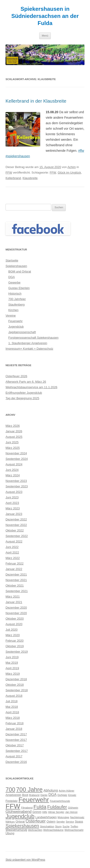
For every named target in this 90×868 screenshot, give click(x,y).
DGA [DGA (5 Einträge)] (52, 795)
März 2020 (13, 635)
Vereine (11, 316)
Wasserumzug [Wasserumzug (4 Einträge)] (16, 830)
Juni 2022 (12, 547)
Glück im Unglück (69, 173)
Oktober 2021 (15, 586)
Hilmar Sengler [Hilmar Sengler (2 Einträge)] (56, 812)
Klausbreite (30, 178)
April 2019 (12, 668)
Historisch (15, 294)
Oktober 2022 (15, 530)
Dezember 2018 (16, 679)
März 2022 (13, 558)
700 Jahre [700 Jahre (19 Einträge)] (29, 789)
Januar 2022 (14, 569)
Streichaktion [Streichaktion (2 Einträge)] (47, 826)
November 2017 (16, 740)
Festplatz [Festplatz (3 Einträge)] (12, 801)
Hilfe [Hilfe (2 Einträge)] (45, 812)
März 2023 (13, 508)
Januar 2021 (14, 602)
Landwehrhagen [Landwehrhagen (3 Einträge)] (46, 817)
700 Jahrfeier (17, 299)
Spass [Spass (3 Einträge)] (79, 822)
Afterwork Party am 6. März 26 (26, 382)
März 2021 (13, 597)
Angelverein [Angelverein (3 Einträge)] (13, 795)
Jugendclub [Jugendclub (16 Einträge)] (20, 816)
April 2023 (12, 503)
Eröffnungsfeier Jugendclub (24, 393)
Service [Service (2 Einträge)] (70, 822)
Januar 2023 (14, 514)
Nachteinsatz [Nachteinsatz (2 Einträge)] (77, 817)
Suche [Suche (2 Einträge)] (66, 826)
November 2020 (16, 613)
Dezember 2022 (16, 519)
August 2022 (14, 541)
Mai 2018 (12, 707)
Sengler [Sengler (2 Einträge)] (61, 822)
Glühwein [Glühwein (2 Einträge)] (73, 808)
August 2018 (14, 696)
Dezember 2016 (16, 762)
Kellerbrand (13, 178)
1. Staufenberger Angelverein (28, 343)
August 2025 (14, 437)
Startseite (12, 260)
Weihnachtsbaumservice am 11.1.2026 (31, 387)
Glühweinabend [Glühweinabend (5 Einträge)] (19, 812)
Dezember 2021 (16, 574)
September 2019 (17, 652)
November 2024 (16, 453)
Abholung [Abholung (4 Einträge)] (51, 790)
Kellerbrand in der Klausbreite (36, 101)
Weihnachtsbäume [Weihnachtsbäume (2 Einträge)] (53, 830)
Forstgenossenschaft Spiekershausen (33, 338)
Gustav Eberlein (19, 288)
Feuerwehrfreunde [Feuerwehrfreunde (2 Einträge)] (60, 801)
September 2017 (17, 751)
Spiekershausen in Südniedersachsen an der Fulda (45, 16)
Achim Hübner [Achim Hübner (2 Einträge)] (67, 791)
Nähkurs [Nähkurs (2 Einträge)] (10, 822)
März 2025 (13, 448)
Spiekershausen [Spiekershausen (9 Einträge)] (22, 826)
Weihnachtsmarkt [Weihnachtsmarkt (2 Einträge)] (74, 830)
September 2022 (17, 536)
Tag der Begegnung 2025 (22, 398)
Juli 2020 (12, 630)
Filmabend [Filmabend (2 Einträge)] (27, 808)
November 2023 (16, 481)
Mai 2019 (12, 663)
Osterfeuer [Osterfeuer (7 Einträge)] (36, 821)
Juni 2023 (12, 497)
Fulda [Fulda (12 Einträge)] (40, 807)
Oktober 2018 (15, 685)
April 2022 (12, 552)
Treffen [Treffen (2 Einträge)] (74, 826)
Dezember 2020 (16, 608)
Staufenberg (16, 305)
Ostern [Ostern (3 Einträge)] (51, 822)
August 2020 (14, 624)
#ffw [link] (81, 151)
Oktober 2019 (15, 646)
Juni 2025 (12, 442)
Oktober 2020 (15, 619)
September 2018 (17, 690)
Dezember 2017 (16, 734)
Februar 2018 (15, 723)
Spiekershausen (16, 266)
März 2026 (13, 426)
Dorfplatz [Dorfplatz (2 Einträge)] (62, 795)
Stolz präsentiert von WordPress (25, 860)
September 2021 (17, 591)
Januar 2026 (14, 431)
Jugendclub (16, 327)
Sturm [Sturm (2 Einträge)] (58, 826)
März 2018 (13, 718)
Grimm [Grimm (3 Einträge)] (37, 812)
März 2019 (13, 674)
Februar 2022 (15, 563)
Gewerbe (14, 282)
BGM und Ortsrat (20, 271)
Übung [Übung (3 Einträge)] (10, 833)
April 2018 (12, 712)
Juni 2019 (12, 657)
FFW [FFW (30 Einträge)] (13, 806)
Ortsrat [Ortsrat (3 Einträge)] (20, 822)
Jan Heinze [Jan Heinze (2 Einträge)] (71, 812)
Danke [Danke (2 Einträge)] (44, 795)
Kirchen (13, 310)
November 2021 (16, 580)
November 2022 (16, 525)
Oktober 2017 (15, 745)
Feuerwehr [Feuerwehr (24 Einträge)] (34, 800)
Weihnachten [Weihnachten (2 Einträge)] (35, 830)
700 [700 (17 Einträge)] (10, 789)
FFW (9, 173)
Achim (72, 167)
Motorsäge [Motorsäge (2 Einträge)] (63, 817)
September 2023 (17, 486)
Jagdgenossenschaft (22, 332)
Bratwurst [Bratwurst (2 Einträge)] (34, 795)
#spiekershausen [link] (18, 156)
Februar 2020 (15, 641)
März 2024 (13, 475)
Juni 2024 (12, 470)
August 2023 (14, 492)
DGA (12, 277)
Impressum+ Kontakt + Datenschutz (29, 349)
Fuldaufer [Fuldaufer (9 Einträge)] (57, 807)
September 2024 (17, 459)
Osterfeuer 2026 (16, 376)
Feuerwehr (15, 321)
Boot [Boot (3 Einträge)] (25, 795)
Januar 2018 (14, 729)
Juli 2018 (12, 701)
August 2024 (14, 464)
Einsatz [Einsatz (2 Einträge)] (72, 795)
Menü (45, 36)
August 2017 (14, 756)
